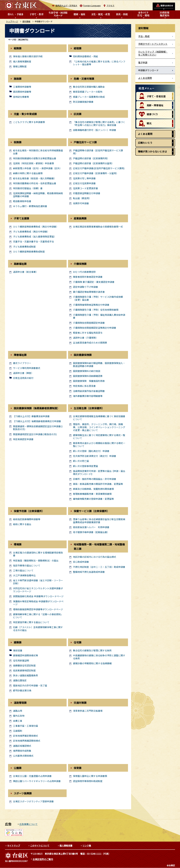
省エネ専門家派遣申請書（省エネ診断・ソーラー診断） (38, 582)
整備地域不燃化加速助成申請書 (89, 572)
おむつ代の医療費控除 (84, 272)
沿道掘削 (18, 731)
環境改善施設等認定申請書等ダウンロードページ (38, 609)
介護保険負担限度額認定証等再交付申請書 (95, 328)
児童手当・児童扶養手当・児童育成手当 (33, 242)
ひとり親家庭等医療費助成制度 (29, 252)
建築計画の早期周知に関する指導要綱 (92, 663)
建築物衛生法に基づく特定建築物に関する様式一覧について (99, 437)
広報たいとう (145, 143)
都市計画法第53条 (22, 690)
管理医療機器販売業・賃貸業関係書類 (92, 494)
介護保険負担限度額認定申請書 (89, 323)
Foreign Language (92, 6)
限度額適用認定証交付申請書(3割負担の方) (35, 434)
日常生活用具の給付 (23, 378)
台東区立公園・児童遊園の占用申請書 (32, 776)
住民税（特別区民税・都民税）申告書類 (33, 163)
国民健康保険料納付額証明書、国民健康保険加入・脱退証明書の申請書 (99, 365)
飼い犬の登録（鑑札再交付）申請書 (91, 451)
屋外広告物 (19, 716)
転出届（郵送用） (82, 198)
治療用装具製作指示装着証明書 (89, 391)
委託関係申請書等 (22, 92)
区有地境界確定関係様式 (26, 736)
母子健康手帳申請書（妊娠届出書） (91, 532)
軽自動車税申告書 (22, 201)
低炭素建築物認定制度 (24, 670)
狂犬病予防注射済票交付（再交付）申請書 (95, 456)
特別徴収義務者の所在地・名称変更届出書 (35, 183)
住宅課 (78, 642)
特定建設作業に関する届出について (31, 622)
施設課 (18, 79)
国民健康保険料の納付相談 (87, 371)
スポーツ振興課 (23, 793)
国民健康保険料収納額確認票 (88, 376)
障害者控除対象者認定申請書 (88, 277)
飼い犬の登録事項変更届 (85, 466)
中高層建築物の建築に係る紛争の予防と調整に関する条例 (99, 657)
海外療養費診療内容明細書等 (88, 396)
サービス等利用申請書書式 (27, 368)
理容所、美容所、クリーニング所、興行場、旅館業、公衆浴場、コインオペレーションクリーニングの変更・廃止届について (99, 427)
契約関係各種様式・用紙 (85, 56)
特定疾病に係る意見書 (84, 386)
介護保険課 (80, 264)
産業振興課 (80, 218)
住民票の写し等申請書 (84, 178)
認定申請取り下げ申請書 (85, 287)
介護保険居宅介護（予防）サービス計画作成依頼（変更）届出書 (98, 298)
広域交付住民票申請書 (84, 183)
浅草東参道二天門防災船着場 (88, 711)
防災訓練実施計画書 (83, 102)
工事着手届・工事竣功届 (26, 726)
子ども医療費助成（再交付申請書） (31, 232)
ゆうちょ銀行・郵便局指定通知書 (30, 206)
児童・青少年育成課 (25, 114)
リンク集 (87, 846)
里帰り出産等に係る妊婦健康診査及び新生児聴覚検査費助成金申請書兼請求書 (99, 521)
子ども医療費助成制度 (24, 247)
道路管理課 (20, 703)
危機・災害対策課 (84, 79)
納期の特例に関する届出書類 (28, 173)
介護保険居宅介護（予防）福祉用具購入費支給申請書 (99, 316)
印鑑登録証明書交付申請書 (87, 193)
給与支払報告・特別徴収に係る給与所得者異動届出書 (38, 152)
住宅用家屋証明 (21, 661)
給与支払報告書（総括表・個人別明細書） (35, 178)
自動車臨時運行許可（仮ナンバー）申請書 (95, 130)
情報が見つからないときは (152, 151)
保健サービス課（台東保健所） (92, 511)
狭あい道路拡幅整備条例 (26, 675)
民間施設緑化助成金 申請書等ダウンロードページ (38, 596)
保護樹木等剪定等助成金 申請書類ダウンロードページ (38, 603)
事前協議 (18, 650)
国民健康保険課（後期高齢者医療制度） (37, 408)
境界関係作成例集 (22, 751)
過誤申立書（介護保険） (85, 338)
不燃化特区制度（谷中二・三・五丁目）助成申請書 (99, 567)
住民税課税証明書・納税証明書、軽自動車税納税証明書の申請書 (38, 195)
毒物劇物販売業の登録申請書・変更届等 (93, 499)
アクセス (110, 6)
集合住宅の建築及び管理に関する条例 (92, 650)
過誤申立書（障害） (23, 373)
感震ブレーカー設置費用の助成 (89, 97)
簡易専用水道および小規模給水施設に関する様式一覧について (99, 445)
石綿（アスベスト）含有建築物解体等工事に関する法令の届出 (38, 629)
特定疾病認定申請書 (23, 439)
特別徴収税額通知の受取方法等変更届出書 (35, 158)
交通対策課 (80, 703)
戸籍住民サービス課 (85, 142)
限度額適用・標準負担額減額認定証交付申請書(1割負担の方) (38, 428)
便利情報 (26, 21)
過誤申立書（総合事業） (26, 272)
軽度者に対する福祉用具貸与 (88, 333)
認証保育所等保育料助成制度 (88, 781)
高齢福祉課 (20, 264)
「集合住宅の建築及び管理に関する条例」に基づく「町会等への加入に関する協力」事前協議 (99, 124)
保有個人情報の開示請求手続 (28, 56)
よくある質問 (145, 134)
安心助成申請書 (81, 562)
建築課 (18, 642)
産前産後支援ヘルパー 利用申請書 (91, 527)
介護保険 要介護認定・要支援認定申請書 (94, 282)
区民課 (78, 114)
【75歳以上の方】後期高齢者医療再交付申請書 (37, 421)
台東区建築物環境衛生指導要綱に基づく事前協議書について (99, 418)
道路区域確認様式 (22, 746)
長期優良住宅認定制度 (24, 666)
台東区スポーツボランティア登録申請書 (33, 801)
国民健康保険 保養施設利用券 (89, 381)
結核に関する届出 (22, 524)
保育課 (78, 768)
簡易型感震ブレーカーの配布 (88, 92)
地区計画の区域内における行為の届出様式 (95, 557)
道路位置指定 (20, 680)
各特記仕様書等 (21, 97)
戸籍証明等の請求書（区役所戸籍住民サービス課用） (98, 152)
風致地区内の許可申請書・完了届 (30, 686)
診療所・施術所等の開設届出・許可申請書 (95, 479)
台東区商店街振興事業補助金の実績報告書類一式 (98, 227)
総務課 (18, 48)
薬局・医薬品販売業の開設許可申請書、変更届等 (98, 484)
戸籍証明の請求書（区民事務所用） (91, 158)
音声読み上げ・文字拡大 (66, 6)
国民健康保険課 (83, 355)
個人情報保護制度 (22, 61)
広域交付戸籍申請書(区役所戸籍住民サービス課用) (99, 168)
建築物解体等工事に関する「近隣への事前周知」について (38, 616)
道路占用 (18, 711)
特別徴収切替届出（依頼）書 (28, 188)
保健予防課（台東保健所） (29, 511)
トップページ (12, 21)
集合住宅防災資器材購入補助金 (89, 87)
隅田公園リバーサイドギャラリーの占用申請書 (37, 781)
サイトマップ (14, 846)
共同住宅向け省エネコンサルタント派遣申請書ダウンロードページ (38, 590)
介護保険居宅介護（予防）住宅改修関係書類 (96, 310)
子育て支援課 (21, 218)
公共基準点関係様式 (23, 756)
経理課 (78, 48)
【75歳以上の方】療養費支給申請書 (31, 416)
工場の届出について (23, 570)
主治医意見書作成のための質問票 (90, 343)
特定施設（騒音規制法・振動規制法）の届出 (36, 561)
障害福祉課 (20, 355)
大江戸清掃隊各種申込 (24, 575)
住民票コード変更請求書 (85, 188)
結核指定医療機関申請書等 (27, 519)
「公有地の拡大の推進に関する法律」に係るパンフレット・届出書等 (99, 63)
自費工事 (18, 721)
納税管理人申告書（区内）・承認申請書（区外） (37, 168)
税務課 (18, 142)
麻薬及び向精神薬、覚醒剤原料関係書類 (93, 489)
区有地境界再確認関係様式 (27, 741)
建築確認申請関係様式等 (26, 655)
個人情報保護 (66, 846)
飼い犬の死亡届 (81, 461)
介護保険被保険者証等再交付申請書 (91, 305)
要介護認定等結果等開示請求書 (89, 292)
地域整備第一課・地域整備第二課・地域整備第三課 (99, 546)
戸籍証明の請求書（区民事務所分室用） (93, 163)
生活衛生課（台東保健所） (89, 408)
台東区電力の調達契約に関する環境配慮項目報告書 (38, 554)
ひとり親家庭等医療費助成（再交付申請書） (36, 227)
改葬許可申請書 (81, 203)
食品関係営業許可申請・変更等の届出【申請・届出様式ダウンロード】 (99, 473)
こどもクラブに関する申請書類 (29, 122)
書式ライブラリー (22, 363)
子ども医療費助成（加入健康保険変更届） (35, 237)
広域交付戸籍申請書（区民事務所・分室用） (96, 173)
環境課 (18, 544)
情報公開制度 (20, 66)
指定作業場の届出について (27, 565)
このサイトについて (40, 846)
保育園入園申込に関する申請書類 (90, 776)
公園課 (18, 768)
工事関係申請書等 (22, 87)
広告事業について (28, 824)
